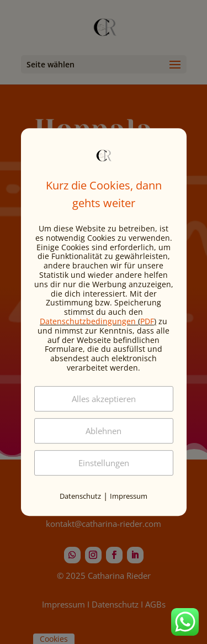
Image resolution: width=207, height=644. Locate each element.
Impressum (129, 496)
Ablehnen (104, 431)
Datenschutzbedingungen (88, 321)
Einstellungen (104, 463)
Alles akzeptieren (104, 399)
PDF (147, 321)
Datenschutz (80, 496)
